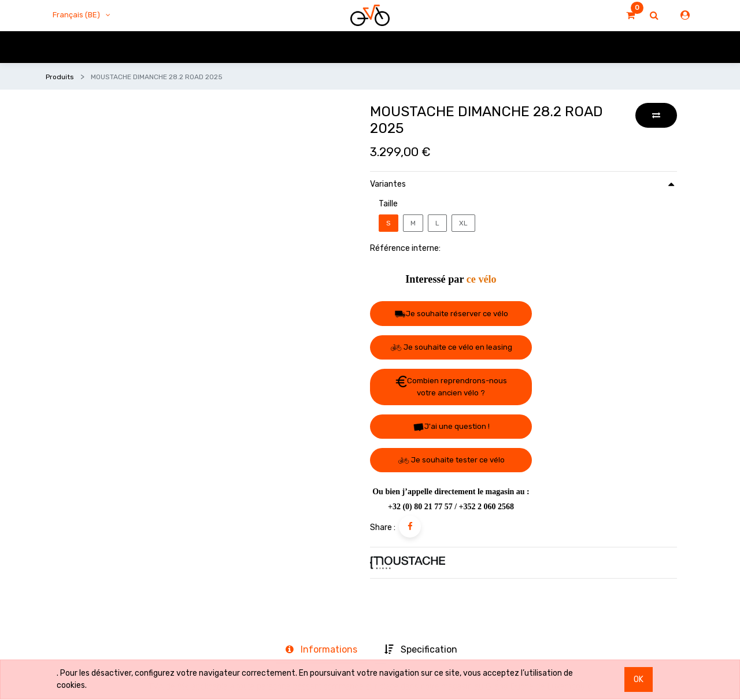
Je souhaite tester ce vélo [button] (451, 460)
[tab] (321, 650)
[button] (656, 115)
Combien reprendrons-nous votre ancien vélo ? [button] (451, 386)
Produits (60, 77)
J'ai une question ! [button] (451, 427)
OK (639, 679)
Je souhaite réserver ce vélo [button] (451, 314)
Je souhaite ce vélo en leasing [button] (451, 347)
